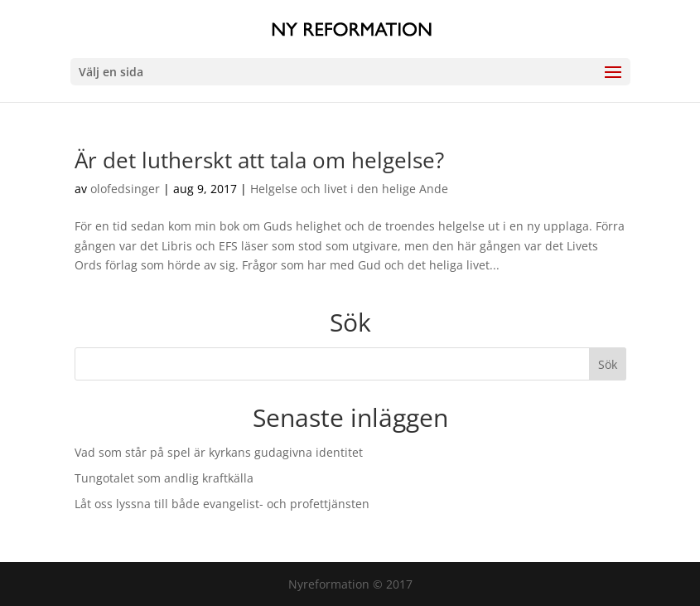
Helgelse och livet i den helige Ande (349, 189)
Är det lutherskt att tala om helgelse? (259, 160)
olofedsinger (125, 189)
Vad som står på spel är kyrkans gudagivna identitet (219, 452)
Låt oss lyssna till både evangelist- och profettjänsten (222, 504)
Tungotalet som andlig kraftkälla (164, 478)
